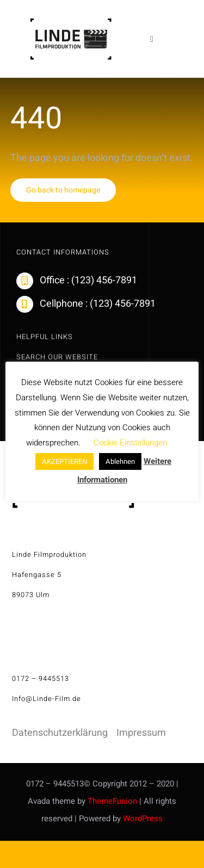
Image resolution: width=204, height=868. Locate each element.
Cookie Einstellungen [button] (130, 443)
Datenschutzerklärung (60, 733)
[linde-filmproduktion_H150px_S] (71, 23)
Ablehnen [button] (120, 461)
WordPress (143, 819)
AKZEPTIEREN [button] (64, 461)
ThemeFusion (112, 801)
